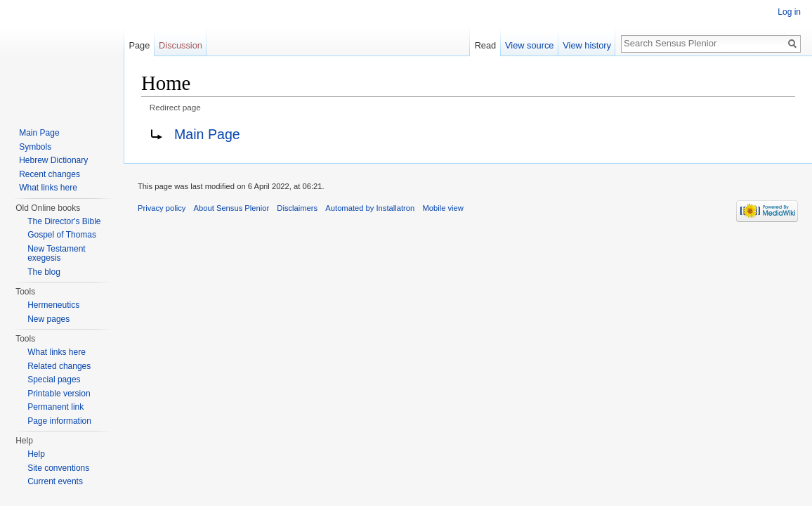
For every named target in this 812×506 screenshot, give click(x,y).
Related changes (59, 366)
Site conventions (58, 468)
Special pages (54, 379)
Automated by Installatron (370, 208)
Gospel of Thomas (62, 235)
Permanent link (55, 407)
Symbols (35, 147)
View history (587, 45)
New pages (48, 319)
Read (486, 45)
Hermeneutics (53, 305)
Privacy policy (162, 208)
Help (36, 454)
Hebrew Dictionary (53, 160)
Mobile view (443, 208)
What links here (48, 188)
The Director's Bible (64, 221)
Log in (789, 12)
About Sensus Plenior (232, 208)
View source (529, 45)
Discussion (181, 45)
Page (139, 45)
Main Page (207, 134)
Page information (59, 421)
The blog (44, 272)
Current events (55, 481)
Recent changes (50, 174)
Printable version (59, 394)
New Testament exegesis (56, 254)
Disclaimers (297, 208)
